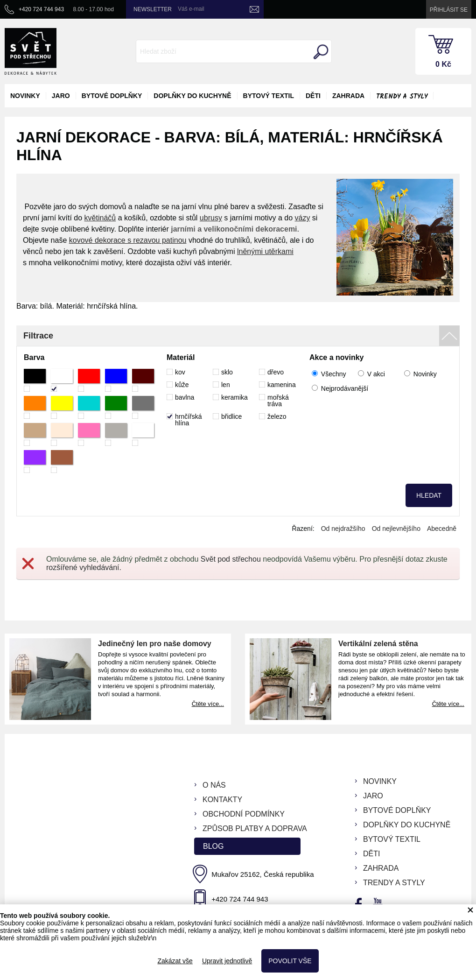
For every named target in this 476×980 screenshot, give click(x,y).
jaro (61, 96)
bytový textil (269, 96)
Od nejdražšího (343, 529)
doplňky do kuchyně (192, 96)
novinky (25, 96)
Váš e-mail (191, 9)
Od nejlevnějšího (396, 529)
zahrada (348, 96)
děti (313, 96)
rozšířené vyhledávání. (84, 568)
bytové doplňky (112, 96)
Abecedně (442, 529)
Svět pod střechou (231, 559)
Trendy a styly (402, 97)
